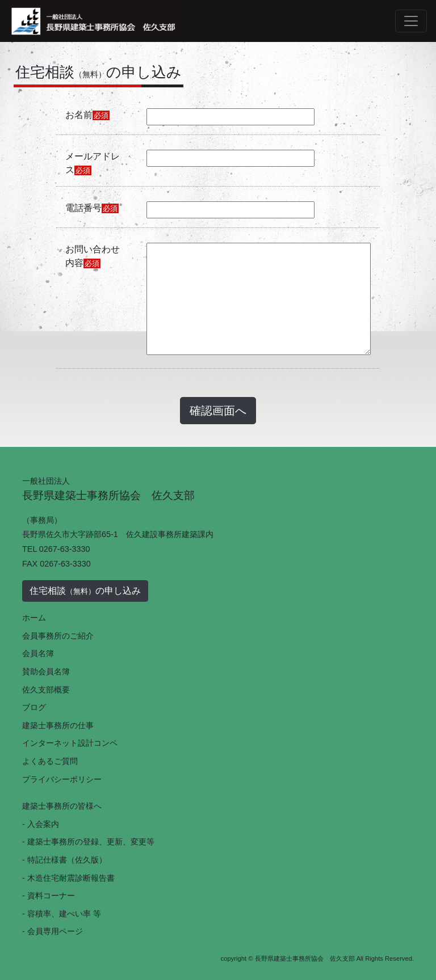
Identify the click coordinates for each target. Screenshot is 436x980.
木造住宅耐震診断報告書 (71, 878)
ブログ (34, 707)
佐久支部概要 (46, 690)
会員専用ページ (55, 931)
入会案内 (43, 824)
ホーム (34, 618)
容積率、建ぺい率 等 (64, 914)
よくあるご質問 (50, 761)
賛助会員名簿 (46, 671)
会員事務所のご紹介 (58, 636)
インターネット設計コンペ (70, 743)
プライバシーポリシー (62, 779)
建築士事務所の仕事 (58, 725)
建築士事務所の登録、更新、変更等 (91, 842)
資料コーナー (51, 895)
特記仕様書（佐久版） (67, 860)
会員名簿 (38, 653)
